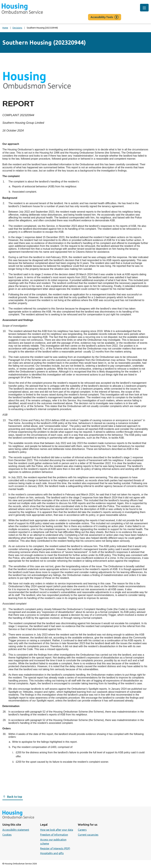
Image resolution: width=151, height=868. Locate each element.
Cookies (7, 835)
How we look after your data (57, 830)
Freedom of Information (54, 835)
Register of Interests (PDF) (55, 848)
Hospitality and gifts (52, 853)
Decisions (17, 28)
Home (5, 28)
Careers (82, 830)
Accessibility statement (16, 830)
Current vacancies (88, 835)
